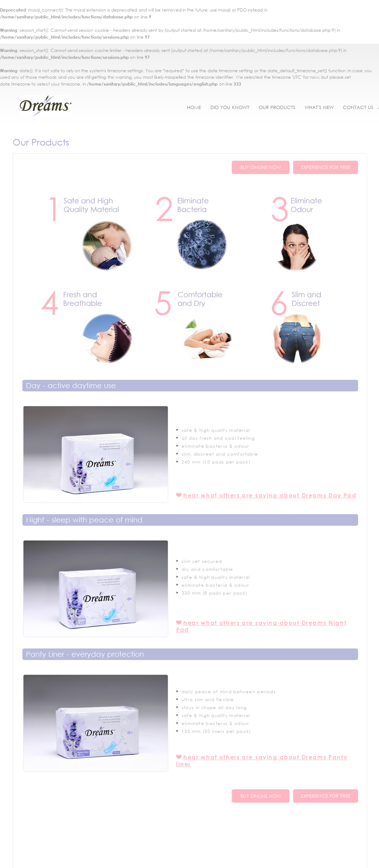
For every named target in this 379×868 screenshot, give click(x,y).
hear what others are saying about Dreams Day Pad (270, 495)
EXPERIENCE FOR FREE (326, 167)
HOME (194, 107)
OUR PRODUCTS (277, 107)
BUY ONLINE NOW (261, 167)
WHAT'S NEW (319, 107)
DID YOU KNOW (230, 107)
